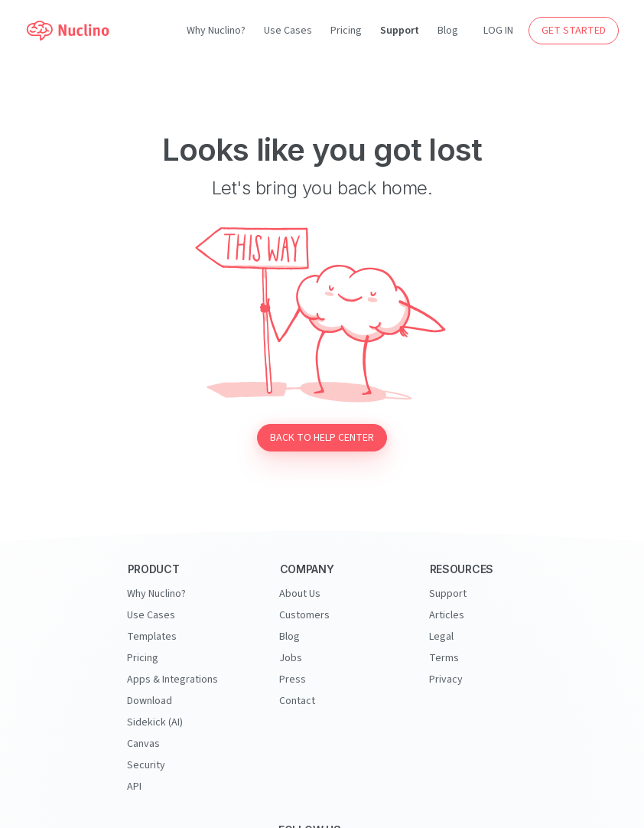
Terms (444, 658)
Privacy (446, 680)
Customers (304, 615)
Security (146, 765)
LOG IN (498, 31)
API (134, 787)
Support (400, 31)
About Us (300, 594)
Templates (152, 637)
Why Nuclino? (216, 31)
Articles (447, 615)
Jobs (291, 658)
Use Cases (288, 31)
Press (293, 680)
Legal (441, 637)
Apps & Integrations (172, 680)
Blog (448, 31)
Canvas (143, 744)
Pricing (346, 31)
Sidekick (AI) (155, 722)
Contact (297, 701)
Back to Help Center (322, 438)
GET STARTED (574, 31)
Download (150, 701)
